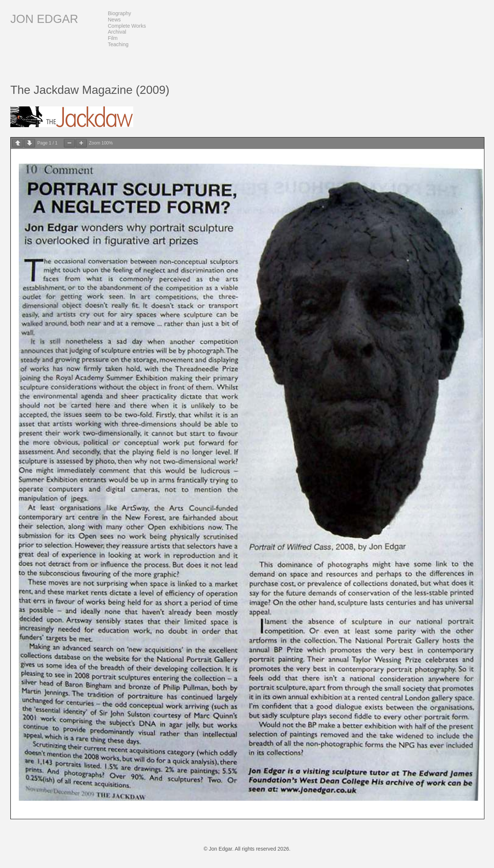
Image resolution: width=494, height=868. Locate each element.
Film (113, 38)
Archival (117, 32)
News (114, 20)
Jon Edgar (44, 19)
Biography (119, 13)
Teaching (118, 44)
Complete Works (127, 26)
